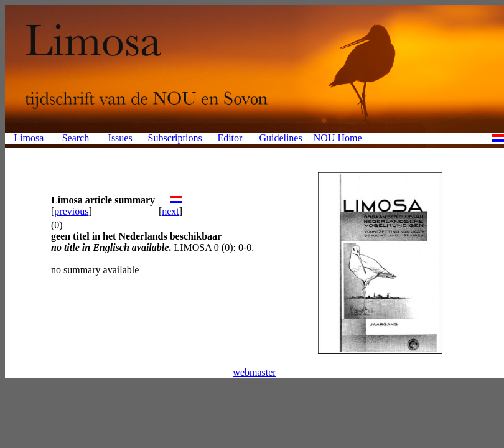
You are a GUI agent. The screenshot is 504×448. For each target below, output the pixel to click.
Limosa (29, 138)
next (170, 211)
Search (76, 138)
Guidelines (280, 138)
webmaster (254, 372)
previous (71, 211)
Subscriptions (175, 138)
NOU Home (338, 138)
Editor (230, 138)
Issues (120, 138)
